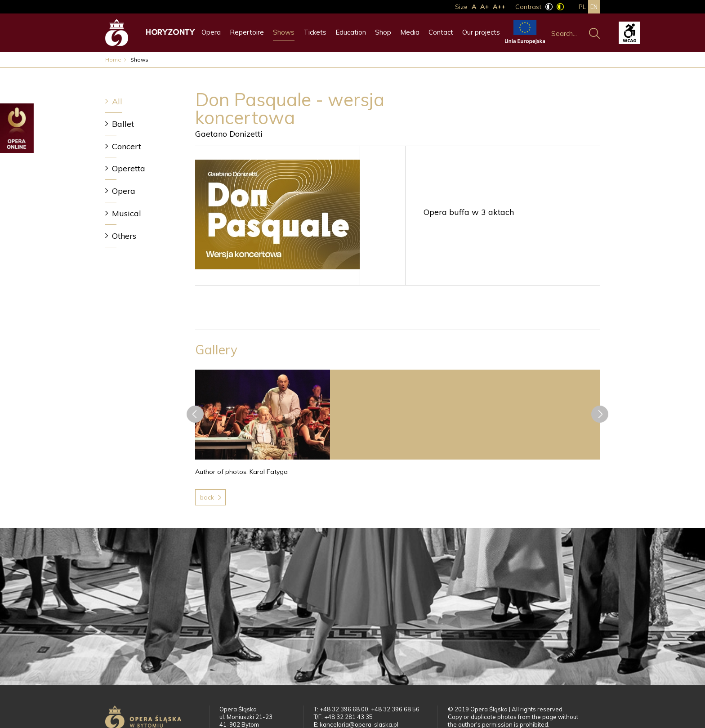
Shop (383, 32)
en (594, 7)
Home (113, 60)
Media (410, 32)
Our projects (481, 32)
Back (207, 497)
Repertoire (247, 32)
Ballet (123, 124)
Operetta (129, 168)
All (117, 101)
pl (582, 7)
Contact (441, 32)
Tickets (315, 32)
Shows (284, 32)
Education (351, 32)
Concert (127, 146)
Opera (211, 32)
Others (124, 236)
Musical (127, 213)
